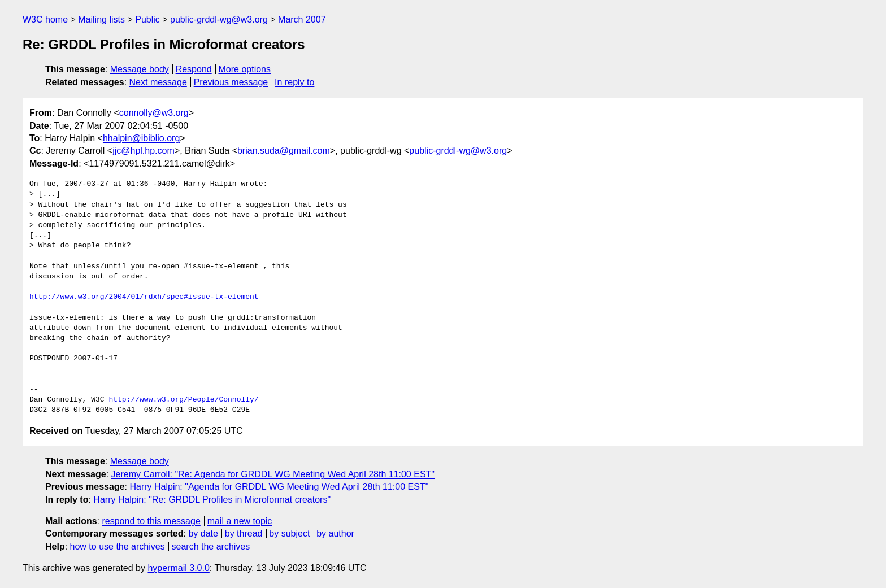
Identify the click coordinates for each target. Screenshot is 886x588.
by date (203, 533)
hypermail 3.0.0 (178, 568)
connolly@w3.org (154, 113)
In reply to (294, 82)
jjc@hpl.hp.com (144, 151)
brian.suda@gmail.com (284, 151)
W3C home (45, 19)
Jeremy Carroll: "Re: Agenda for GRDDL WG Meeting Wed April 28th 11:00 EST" (273, 474)
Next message (158, 82)
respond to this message (151, 521)
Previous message (231, 82)
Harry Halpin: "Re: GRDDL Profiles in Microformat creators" (212, 500)
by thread (244, 533)
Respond (194, 69)
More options (245, 69)
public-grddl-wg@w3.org (219, 19)
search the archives (211, 546)
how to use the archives (118, 546)
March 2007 (302, 19)
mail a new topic (240, 521)
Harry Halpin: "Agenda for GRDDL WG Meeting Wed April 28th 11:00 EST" (279, 487)
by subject (289, 533)
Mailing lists (101, 19)
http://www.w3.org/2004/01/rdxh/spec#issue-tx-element (144, 297)
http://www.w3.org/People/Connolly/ (183, 400)
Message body (140, 69)
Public (147, 19)
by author (335, 533)
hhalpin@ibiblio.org (141, 138)
